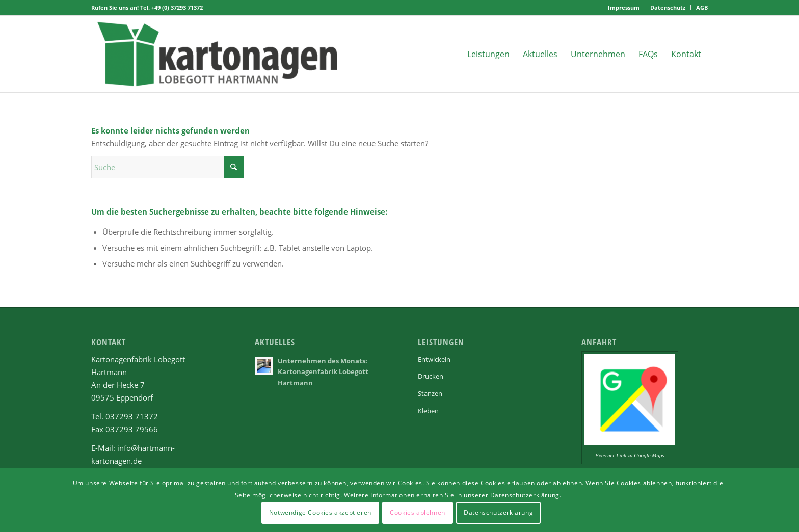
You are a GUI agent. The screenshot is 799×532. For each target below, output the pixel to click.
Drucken (431, 376)
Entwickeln (434, 359)
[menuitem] (624, 8)
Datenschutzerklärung (498, 512)
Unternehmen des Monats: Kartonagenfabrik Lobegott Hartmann (323, 372)
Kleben (428, 411)
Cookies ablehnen (418, 512)
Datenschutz (668, 7)
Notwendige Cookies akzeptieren (320, 512)
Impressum (624, 7)
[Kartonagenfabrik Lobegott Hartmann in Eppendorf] (218, 54)
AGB (702, 7)
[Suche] (168, 167)
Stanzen (430, 393)
